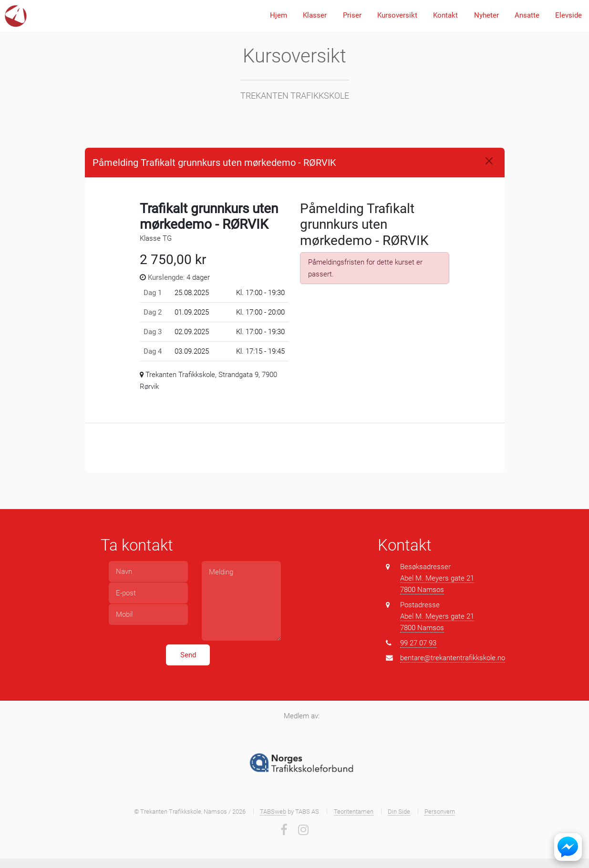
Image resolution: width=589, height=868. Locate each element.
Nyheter (486, 15)
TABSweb (273, 812)
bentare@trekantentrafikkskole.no (453, 658)
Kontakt (445, 15)
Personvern (440, 812)
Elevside (568, 15)
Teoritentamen (354, 812)
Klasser (315, 15)
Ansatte (527, 15)
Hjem (279, 15)
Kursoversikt (397, 15)
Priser (352, 15)
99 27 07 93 (418, 643)
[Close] (489, 161)
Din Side (399, 812)
